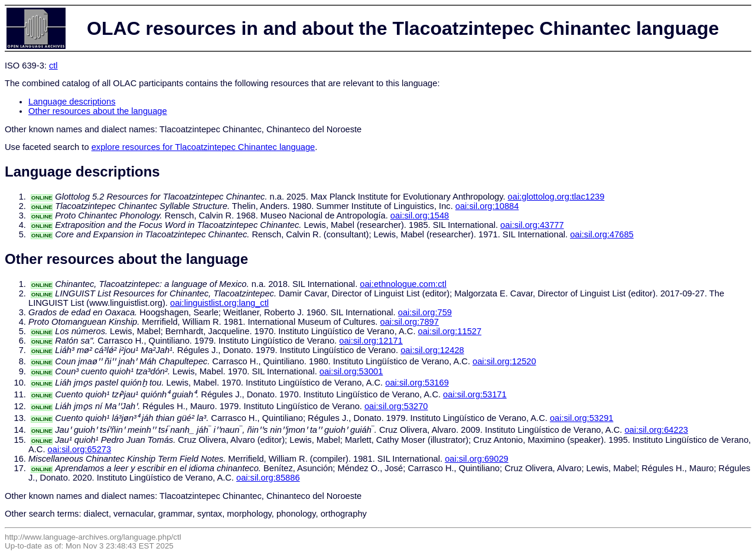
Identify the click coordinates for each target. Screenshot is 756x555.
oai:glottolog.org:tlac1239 (556, 197)
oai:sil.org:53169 (417, 383)
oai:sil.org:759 (425, 312)
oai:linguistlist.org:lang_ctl (219, 303)
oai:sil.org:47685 (602, 234)
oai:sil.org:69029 (477, 459)
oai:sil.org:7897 (410, 322)
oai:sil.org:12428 (432, 350)
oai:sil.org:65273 (80, 449)
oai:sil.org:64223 (656, 430)
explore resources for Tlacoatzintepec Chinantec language (203, 147)
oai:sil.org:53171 (475, 394)
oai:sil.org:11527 (450, 331)
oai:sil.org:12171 (371, 341)
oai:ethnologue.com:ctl (403, 284)
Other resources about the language (98, 111)
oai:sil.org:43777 (532, 225)
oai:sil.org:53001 (351, 371)
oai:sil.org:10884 (487, 206)
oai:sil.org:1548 (420, 216)
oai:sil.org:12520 (504, 361)
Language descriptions (72, 102)
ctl (53, 66)
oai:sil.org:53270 (396, 406)
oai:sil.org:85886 (268, 478)
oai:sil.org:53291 (582, 418)
